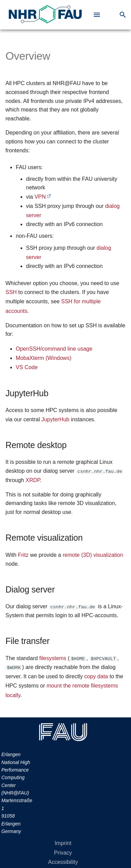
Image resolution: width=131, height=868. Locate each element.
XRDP (33, 480)
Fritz (23, 555)
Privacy (63, 853)
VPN (40, 197)
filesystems (53, 658)
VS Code (27, 367)
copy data (96, 676)
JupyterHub (55, 419)
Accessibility (63, 862)
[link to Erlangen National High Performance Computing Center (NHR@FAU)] (45, 15)
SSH (11, 292)
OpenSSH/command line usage (54, 349)
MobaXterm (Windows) (44, 358)
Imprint (63, 843)
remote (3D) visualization (93, 555)
